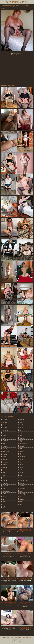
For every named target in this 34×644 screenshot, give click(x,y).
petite (20, 465)
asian (4, 435)
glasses (21, 420)
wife (20, 502)
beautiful (5, 449)
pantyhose (22, 462)
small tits (21, 488)
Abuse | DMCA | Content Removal (12, 638)
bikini (3, 457)
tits (20, 496)
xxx (20, 504)
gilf (3, 507)
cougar (4, 481)
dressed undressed (8, 491)
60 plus (4, 425)
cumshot (5, 486)
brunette (4, 470)
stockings (22, 494)
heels (20, 428)
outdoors (21, 457)
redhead (21, 470)
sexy (20, 478)
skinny (21, 486)
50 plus (4, 422)
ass (3, 438)
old (20, 454)
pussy (20, 467)
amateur (4, 430)
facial (4, 496)
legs (20, 435)
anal (3, 433)
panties (21, 459)
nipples (21, 451)
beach (4, 446)
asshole (4, 441)
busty (4, 473)
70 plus (4, 428)
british (4, 467)
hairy (20, 422)
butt (3, 475)
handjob (21, 425)
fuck (3, 504)
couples (4, 483)
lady (20, 433)
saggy (21, 473)
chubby (4, 478)
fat (3, 499)
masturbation (23, 443)
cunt (3, 488)
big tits (4, 454)
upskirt (21, 499)
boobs (4, 465)
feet (3, 502)
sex (20, 475)
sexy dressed (23, 481)
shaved (21, 483)
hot (20, 430)
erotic (4, 494)
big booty (5, 451)
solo (20, 491)
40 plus (4, 420)
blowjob (4, 462)
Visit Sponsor (16, 54)
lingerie (21, 441)
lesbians (21, 438)
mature (21, 446)
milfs (20, 449)
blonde (4, 459)
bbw (3, 443)
